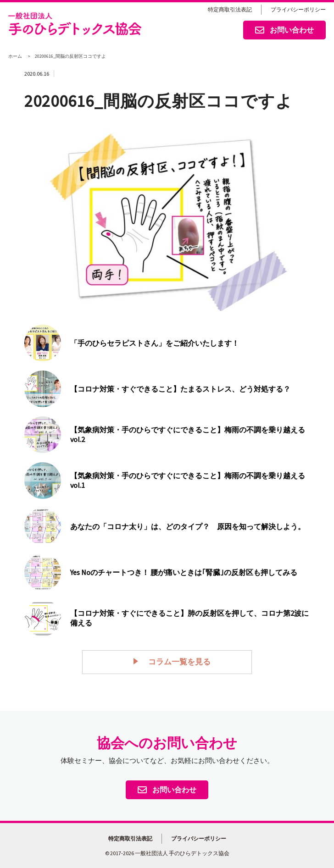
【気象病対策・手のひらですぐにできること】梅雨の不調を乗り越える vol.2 (188, 434)
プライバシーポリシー (298, 9)
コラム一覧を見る (174, 661)
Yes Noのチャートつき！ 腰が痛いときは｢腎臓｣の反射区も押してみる (184, 572)
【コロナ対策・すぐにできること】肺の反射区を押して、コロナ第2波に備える (189, 618)
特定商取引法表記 (230, 9)
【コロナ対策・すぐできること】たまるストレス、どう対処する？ (180, 389)
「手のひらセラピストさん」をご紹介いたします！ (155, 343)
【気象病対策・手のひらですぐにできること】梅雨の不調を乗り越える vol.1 (188, 480)
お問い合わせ (284, 31)
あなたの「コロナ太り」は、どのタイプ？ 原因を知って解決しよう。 (188, 526)
